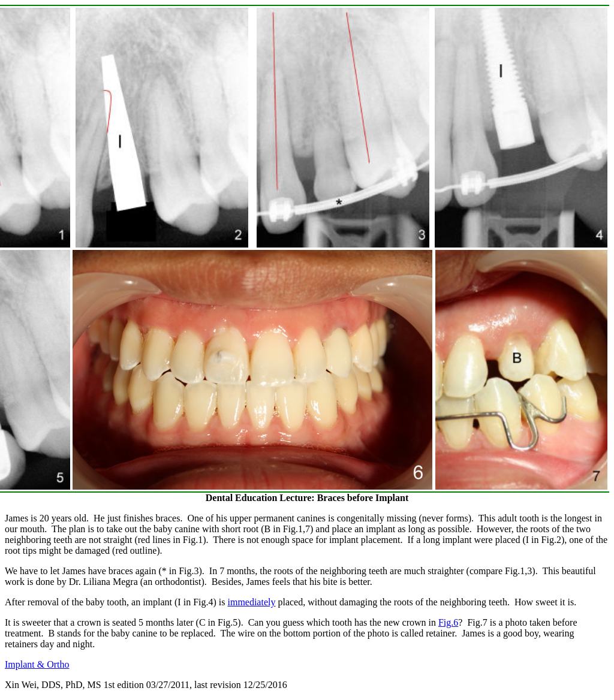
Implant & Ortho (37, 664)
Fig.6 (448, 622)
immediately (251, 602)
